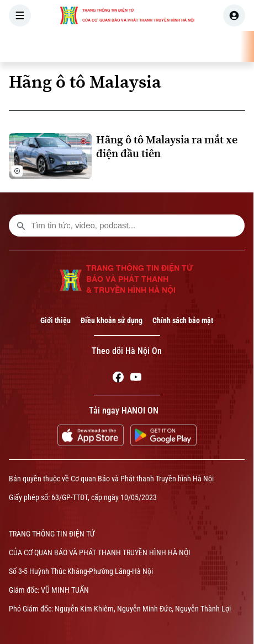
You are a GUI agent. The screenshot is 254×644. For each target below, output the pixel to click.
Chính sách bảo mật (183, 320)
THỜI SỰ (114, 46)
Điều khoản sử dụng (112, 320)
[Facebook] (118, 379)
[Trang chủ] (79, 46)
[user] (234, 15)
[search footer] (21, 226)
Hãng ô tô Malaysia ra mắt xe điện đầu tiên (167, 147)
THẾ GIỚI (201, 46)
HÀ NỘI (157, 46)
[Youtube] (136, 379)
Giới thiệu (55, 320)
